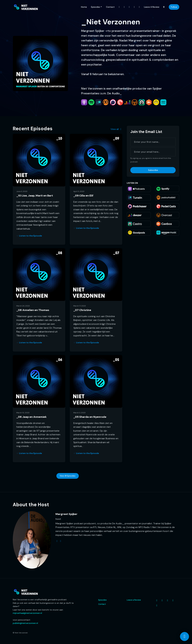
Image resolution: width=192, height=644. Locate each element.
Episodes (96, 7)
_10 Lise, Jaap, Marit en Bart (35, 196)
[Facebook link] (119, 7)
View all (116, 129)
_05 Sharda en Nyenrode (90, 417)
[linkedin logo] (61, 541)
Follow (174, 7)
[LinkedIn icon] (157, 606)
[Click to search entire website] (164, 7)
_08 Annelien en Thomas (33, 310)
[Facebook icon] (157, 600)
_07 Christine (82, 310)
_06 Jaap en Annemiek (31, 417)
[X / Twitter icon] (168, 600)
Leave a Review (152, 7)
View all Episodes (68, 476)
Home (84, 7)
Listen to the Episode (29, 236)
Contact (110, 7)
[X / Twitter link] (129, 7)
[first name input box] (153, 142)
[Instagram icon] (162, 600)
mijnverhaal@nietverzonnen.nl (27, 613)
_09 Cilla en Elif (83, 196)
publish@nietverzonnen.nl (25, 623)
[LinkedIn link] (139, 7)
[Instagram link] (124, 7)
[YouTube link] (134, 7)
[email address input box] (153, 152)
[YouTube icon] (173, 600)
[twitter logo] (57, 541)
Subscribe (153, 170)
